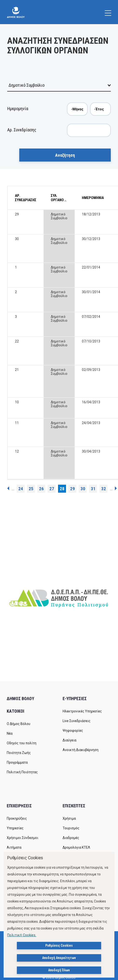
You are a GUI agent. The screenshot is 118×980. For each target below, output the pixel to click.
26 (41, 489)
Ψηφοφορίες (73, 731)
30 (83, 489)
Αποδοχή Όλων (59, 970)
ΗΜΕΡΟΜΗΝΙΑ (93, 198)
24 (21, 489)
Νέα (10, 733)
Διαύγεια (69, 740)
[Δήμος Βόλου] (16, 12)
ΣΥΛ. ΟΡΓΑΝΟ (59, 198)
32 (104, 489)
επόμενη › (116, 488)
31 (93, 489)
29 (72, 489)
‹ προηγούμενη (8, 488)
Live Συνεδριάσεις (77, 721)
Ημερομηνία (18, 109)
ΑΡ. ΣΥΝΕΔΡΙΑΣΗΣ (26, 198)
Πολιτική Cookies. (22, 935)
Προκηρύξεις (17, 818)
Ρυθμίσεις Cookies (59, 945)
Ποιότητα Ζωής (19, 753)
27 (52, 489)
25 (31, 489)
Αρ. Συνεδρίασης (22, 130)
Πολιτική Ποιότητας (22, 772)
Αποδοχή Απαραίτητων (59, 958)
